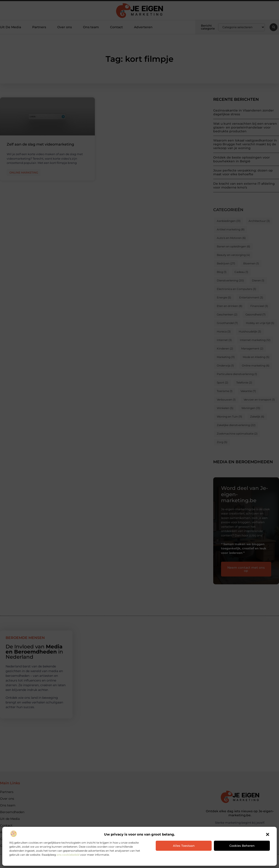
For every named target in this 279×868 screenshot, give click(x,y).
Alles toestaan (184, 846)
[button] (268, 834)
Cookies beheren (242, 846)
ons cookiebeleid (68, 855)
